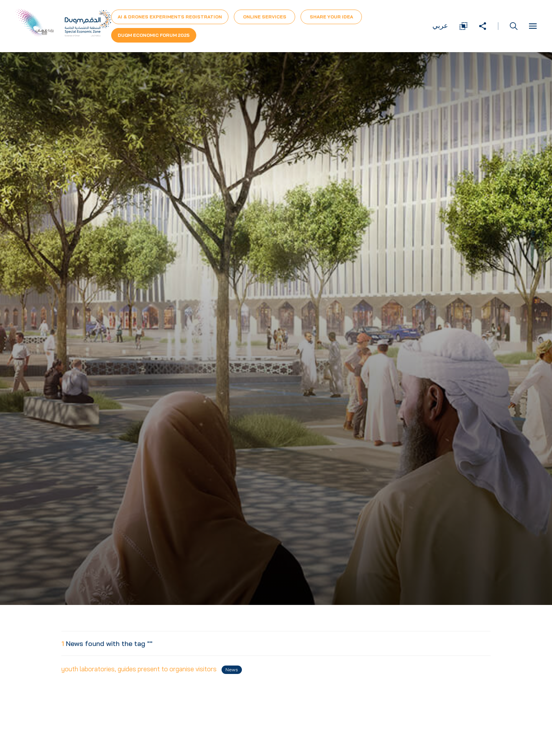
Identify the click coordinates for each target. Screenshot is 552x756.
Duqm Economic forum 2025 (154, 35)
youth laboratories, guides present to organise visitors (152, 669)
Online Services (265, 17)
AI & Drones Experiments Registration (170, 17)
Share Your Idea (331, 17)
